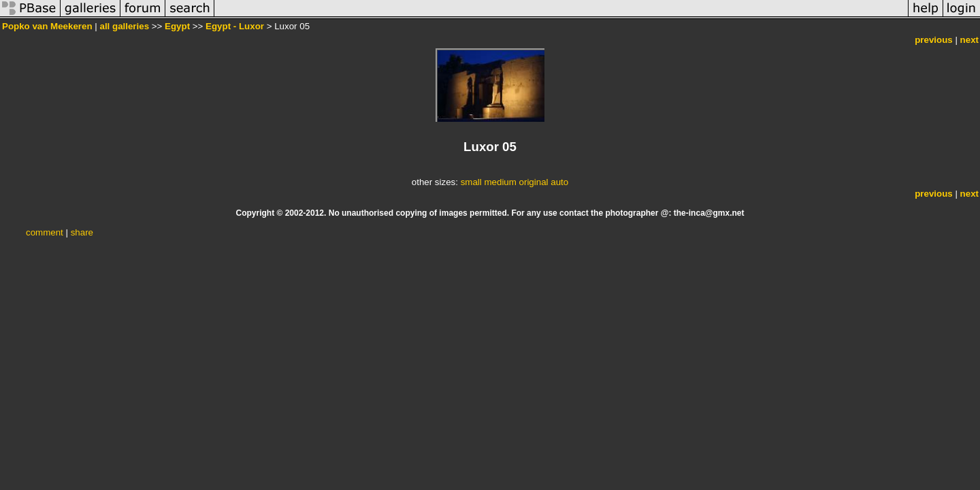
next (969, 40)
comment (45, 232)
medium (500, 182)
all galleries (124, 26)
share (82, 232)
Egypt (177, 26)
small (471, 182)
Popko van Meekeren (47, 26)
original (534, 182)
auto (559, 182)
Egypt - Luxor (235, 26)
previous (934, 40)
